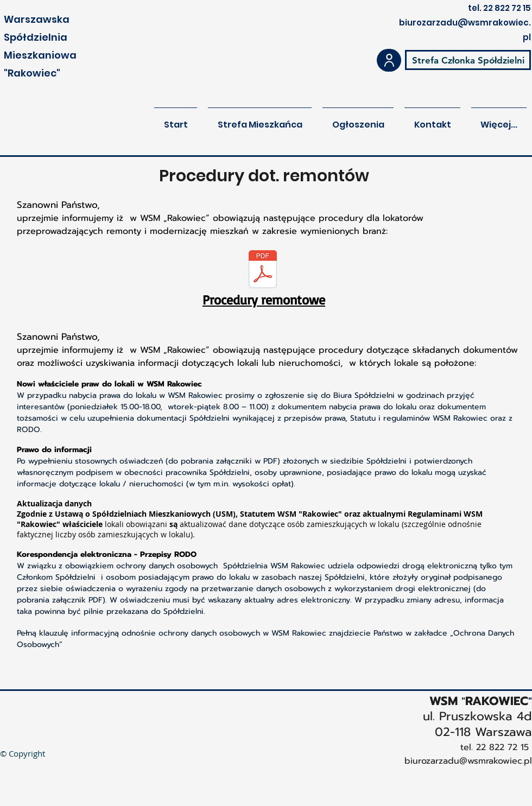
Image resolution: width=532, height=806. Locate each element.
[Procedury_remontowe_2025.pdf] (263, 270)
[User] (389, 60)
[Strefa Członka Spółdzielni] (468, 60)
